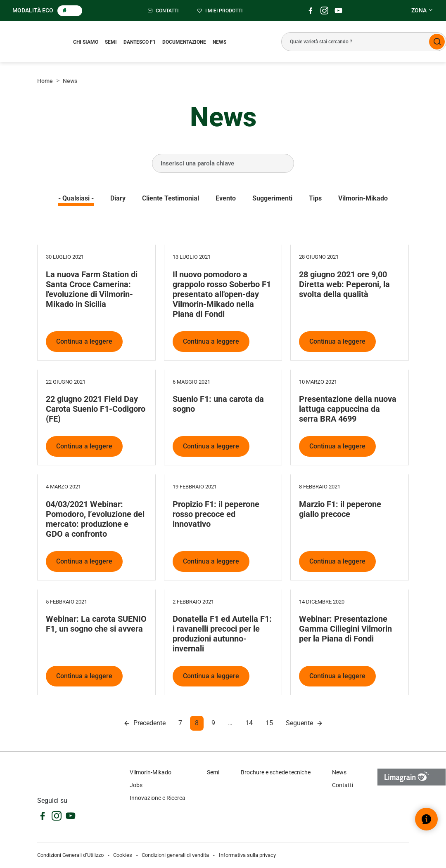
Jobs (136, 785)
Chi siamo (86, 42)
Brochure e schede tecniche (276, 772)
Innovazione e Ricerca (158, 798)
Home (45, 81)
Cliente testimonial (171, 198)
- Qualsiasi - (76, 198)
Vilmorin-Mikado (363, 198)
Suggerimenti (272, 198)
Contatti (343, 785)
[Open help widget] (426, 819)
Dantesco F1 (140, 42)
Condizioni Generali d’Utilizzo (70, 855)
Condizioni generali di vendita (175, 855)
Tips (315, 198)
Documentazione (184, 42)
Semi (111, 42)
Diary (118, 198)
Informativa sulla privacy (247, 855)
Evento (226, 198)
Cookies (123, 855)
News (219, 42)
